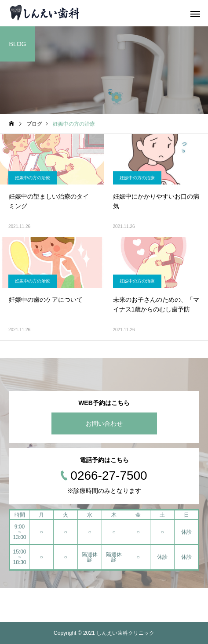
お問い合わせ (104, 423)
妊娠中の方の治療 (33, 178)
